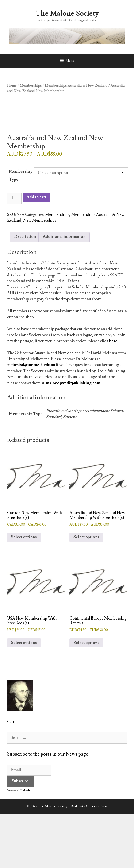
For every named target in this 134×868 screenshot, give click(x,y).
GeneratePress (97, 806)
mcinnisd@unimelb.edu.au (31, 365)
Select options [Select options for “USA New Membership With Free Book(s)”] (24, 643)
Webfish (25, 790)
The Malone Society (67, 14)
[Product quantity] (14, 198)
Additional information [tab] (64, 237)
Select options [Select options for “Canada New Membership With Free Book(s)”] (24, 537)
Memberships (31, 85)
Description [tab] (25, 237)
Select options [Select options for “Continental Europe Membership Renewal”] (86, 643)
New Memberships (40, 221)
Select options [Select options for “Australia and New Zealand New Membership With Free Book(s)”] (86, 537)
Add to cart (36, 197)
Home (12, 85)
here (113, 341)
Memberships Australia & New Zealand (76, 85)
